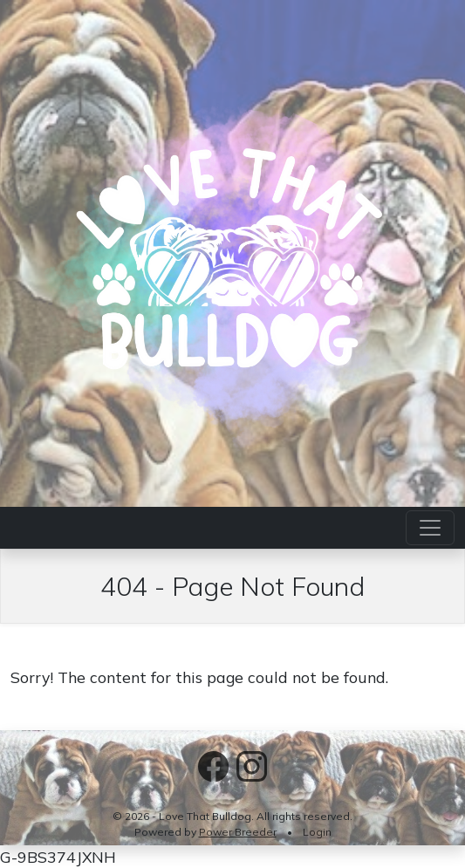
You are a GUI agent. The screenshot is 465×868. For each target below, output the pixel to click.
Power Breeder (238, 832)
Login (317, 832)
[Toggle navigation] (430, 528)
